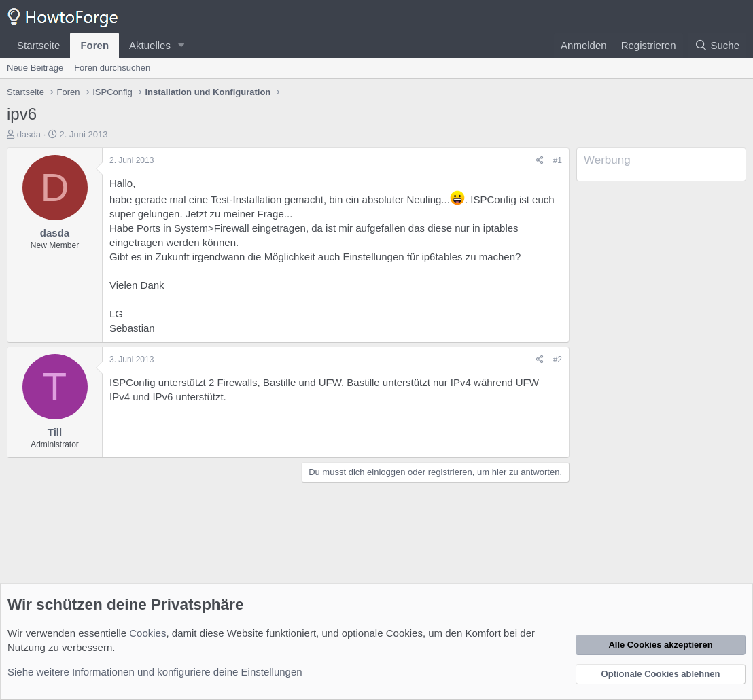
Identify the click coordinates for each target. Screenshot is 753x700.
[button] (181, 45)
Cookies (147, 633)
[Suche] (717, 45)
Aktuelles (150, 45)
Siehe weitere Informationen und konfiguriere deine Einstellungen (155, 672)
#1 (558, 160)
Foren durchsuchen (112, 68)
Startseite (38, 45)
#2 (558, 360)
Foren (94, 45)
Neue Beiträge (35, 68)
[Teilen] (540, 161)
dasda (29, 134)
